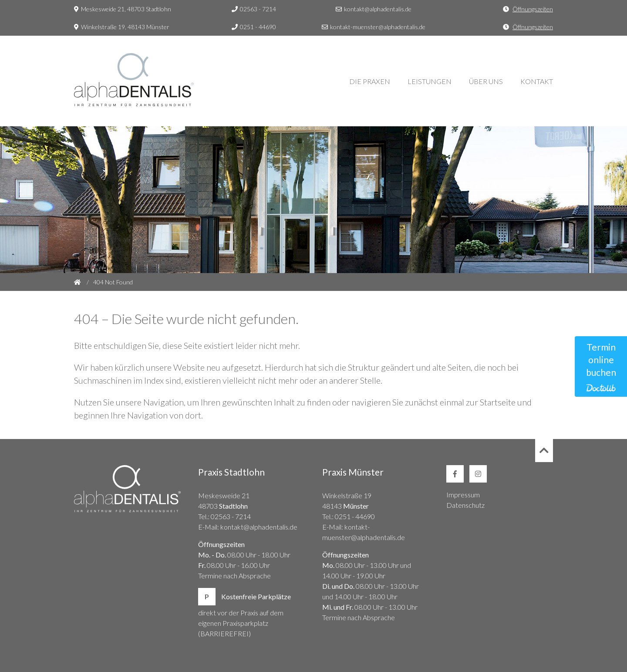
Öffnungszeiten (533, 9)
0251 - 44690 (254, 27)
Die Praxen (370, 81)
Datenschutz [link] (465, 505)
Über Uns (486, 81)
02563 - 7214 (254, 9)
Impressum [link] (463, 495)
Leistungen (430, 81)
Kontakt (537, 81)
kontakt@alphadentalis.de (374, 9)
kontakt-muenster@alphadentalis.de (374, 27)
